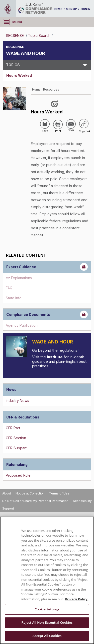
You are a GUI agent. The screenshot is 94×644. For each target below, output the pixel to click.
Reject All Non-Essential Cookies (47, 622)
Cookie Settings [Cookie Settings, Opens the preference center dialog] (47, 609)
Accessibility (82, 501)
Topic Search (39, 35)
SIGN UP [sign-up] (71, 9)
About (7, 493)
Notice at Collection (30, 493)
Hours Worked (19, 75)
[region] (47, 580)
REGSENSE (15, 35)
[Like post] (55, 103)
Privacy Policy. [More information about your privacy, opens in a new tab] (77, 599)
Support (8, 508)
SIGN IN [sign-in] (85, 9)
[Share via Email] (71, 124)
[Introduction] (17, 347)
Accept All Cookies (47, 636)
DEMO (58, 9)
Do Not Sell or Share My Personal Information (35, 501)
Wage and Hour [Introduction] (53, 342)
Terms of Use (59, 493)
